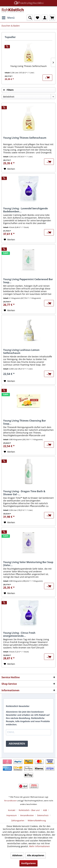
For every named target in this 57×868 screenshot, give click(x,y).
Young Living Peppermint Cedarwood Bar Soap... (28, 281)
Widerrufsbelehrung (37, 820)
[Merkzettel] (37, 18)
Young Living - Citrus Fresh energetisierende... (19, 634)
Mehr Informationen (40, 846)
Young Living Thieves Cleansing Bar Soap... (25, 422)
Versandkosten (10, 801)
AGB (45, 810)
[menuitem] (8, 18)
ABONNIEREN (17, 744)
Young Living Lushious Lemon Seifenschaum (21, 351)
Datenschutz (43, 815)
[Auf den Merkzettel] (9, 169)
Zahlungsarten (18, 820)
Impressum (12, 815)
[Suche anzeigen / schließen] (30, 18)
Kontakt (12, 810)
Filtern (8, 90)
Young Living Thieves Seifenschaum (28, 66)
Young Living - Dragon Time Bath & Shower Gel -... (24, 493)
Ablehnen (17, 855)
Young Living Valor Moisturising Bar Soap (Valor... (28, 564)
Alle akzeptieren (36, 855)
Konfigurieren (28, 863)
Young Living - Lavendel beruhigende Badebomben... (25, 210)
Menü (8, 17)
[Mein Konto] (45, 18)
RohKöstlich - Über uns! (29, 810)
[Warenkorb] (52, 18)
